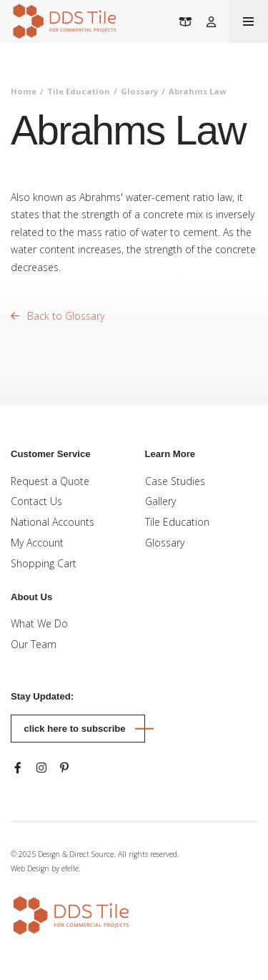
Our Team (34, 644)
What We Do (39, 623)
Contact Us (36, 501)
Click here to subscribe (75, 729)
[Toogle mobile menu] (248, 21)
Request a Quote (50, 481)
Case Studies (175, 481)
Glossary (139, 91)
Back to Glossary (58, 316)
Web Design (30, 868)
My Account (37, 543)
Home (24, 91)
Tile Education (79, 91)
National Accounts (53, 522)
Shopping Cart (44, 563)
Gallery (160, 501)
